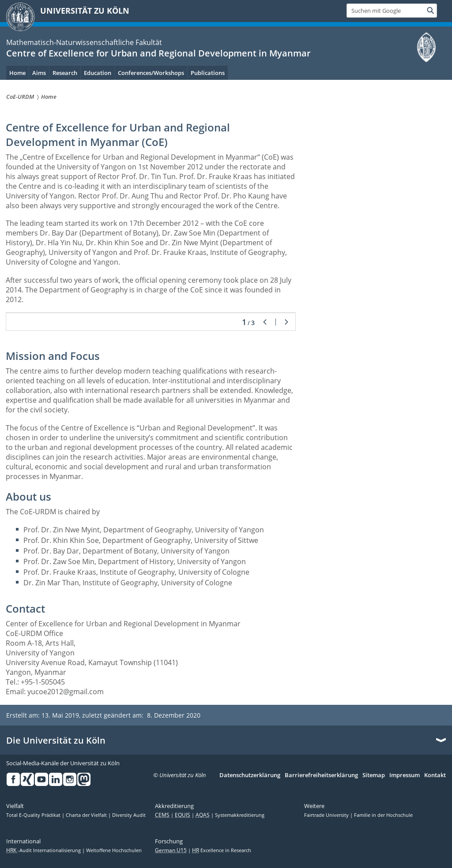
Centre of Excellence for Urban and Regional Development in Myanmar (158, 53)
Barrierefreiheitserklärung (321, 775)
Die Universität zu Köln (56, 741)
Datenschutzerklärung (250, 775)
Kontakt (435, 775)
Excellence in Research (222, 850)
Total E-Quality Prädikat (34, 815)
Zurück (265, 322)
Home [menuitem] (17, 73)
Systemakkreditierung (240, 815)
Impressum (405, 775)
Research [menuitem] (65, 73)
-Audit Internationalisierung (44, 850)
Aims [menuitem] (39, 73)
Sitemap (374, 775)
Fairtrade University (327, 815)
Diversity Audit (129, 815)
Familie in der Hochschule (383, 815)
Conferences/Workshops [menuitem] (151, 73)
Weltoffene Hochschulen (114, 850)
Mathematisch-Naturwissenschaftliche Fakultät (84, 42)
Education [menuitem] (98, 73)
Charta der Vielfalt (87, 815)
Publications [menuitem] (208, 73)
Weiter (286, 322)
